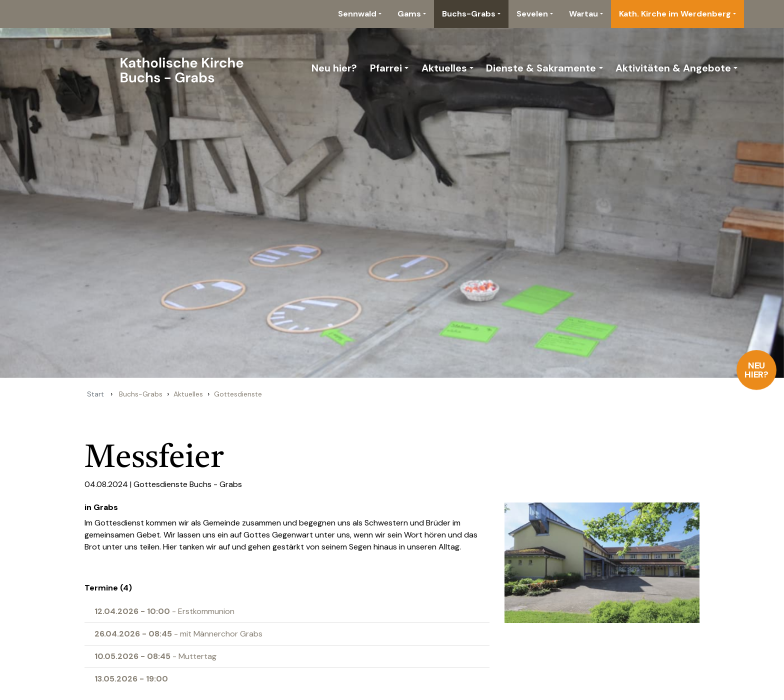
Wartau (583, 14)
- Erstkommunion (164, 611)
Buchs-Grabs (469, 14)
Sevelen (532, 14)
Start (95, 394)
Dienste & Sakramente (541, 68)
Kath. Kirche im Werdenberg (675, 14)
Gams (409, 14)
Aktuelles (444, 68)
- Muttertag (155, 656)
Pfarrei (386, 68)
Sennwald (357, 14)
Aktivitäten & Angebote (673, 68)
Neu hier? (757, 370)
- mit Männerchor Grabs (178, 634)
